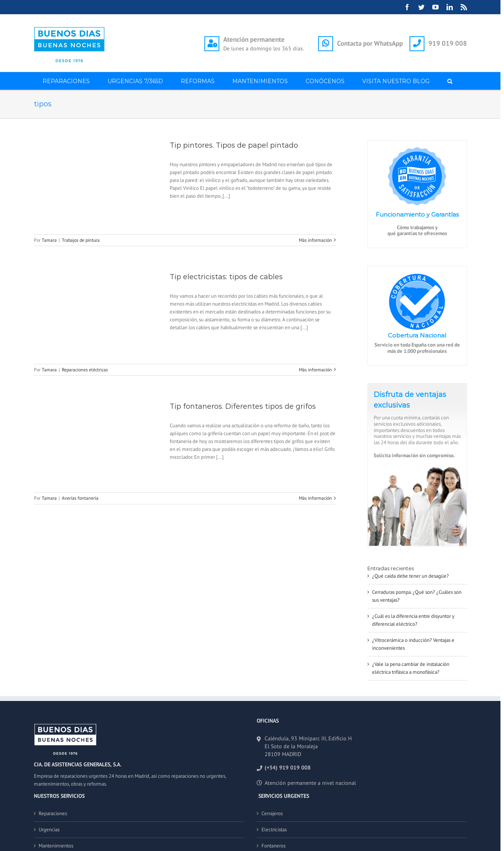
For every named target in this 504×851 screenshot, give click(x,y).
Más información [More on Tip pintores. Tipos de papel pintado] (315, 240)
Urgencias (49, 830)
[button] (450, 81)
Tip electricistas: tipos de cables (226, 277)
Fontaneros (273, 846)
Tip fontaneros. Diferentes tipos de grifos (243, 406)
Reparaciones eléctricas (85, 370)
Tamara (49, 240)
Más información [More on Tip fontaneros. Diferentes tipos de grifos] (315, 498)
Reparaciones (53, 813)
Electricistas (274, 830)
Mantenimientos (56, 846)
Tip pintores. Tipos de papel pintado (234, 145)
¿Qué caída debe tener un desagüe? (410, 576)
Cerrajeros (272, 813)
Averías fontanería (80, 498)
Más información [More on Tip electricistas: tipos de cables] (315, 370)
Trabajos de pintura (81, 240)
